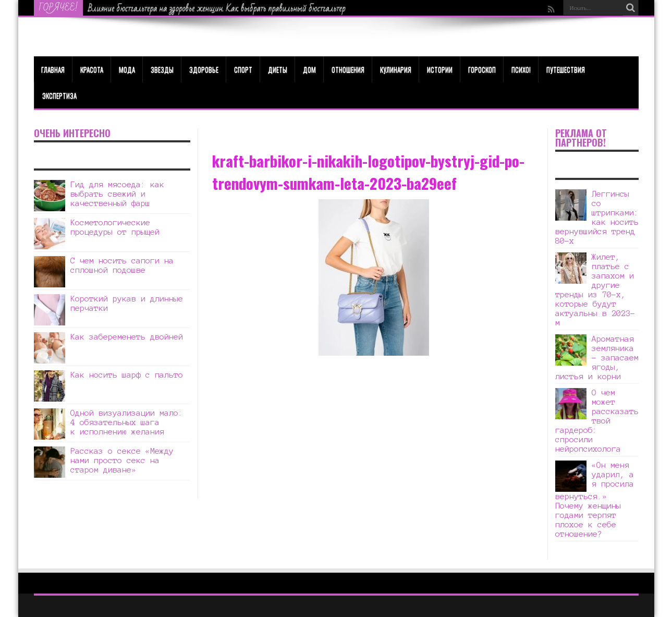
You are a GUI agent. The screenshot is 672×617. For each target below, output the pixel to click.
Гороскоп (482, 69)
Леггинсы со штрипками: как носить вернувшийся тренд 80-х (597, 217)
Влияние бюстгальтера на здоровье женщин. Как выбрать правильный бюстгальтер (217, 8)
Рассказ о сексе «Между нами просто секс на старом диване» (122, 460)
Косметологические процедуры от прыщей (115, 227)
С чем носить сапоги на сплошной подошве (122, 265)
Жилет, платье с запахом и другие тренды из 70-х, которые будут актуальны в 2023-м (595, 290)
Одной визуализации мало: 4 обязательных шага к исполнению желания (127, 422)
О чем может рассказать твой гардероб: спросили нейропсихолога (597, 421)
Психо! (521, 69)
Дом (309, 69)
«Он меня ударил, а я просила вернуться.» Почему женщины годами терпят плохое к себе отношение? (595, 499)
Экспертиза (59, 95)
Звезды (162, 69)
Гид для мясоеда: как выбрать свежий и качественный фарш (117, 194)
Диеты (278, 69)
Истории (440, 69)
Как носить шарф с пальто (127, 375)
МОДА (127, 69)
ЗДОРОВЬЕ (204, 69)
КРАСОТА (92, 69)
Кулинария (396, 69)
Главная (53, 69)
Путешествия (566, 69)
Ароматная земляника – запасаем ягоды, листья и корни (597, 358)
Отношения (348, 69)
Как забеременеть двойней (127, 337)
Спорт (243, 69)
